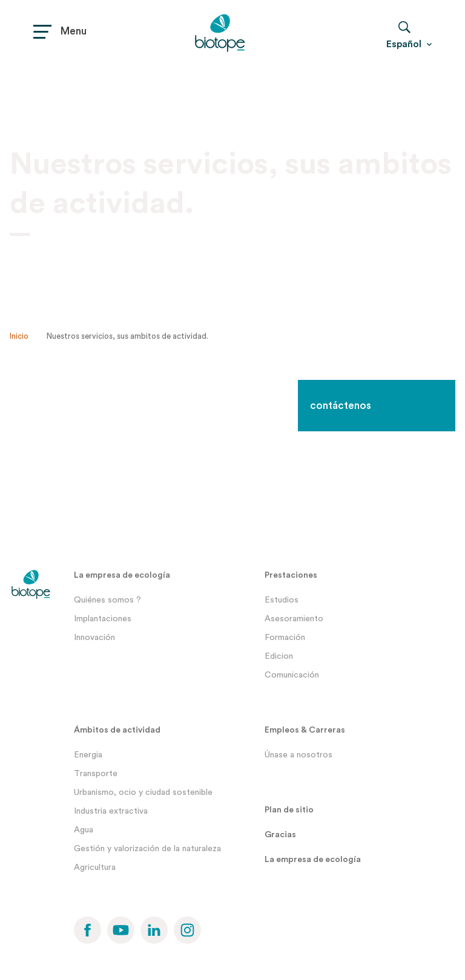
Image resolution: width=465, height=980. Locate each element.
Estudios (282, 600)
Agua (84, 830)
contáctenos (341, 406)
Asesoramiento (294, 619)
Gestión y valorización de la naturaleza (147, 849)
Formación (285, 638)
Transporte (96, 774)
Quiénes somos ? (107, 600)
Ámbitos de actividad (117, 730)
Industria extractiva (111, 811)
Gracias (280, 835)
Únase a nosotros (298, 755)
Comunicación (292, 675)
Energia (88, 755)
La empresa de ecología (122, 575)
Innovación (94, 638)
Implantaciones (103, 619)
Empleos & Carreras (305, 730)
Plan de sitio (289, 810)
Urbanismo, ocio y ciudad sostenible (143, 792)
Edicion (279, 656)
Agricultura (95, 867)
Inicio (19, 336)
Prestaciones (291, 575)
